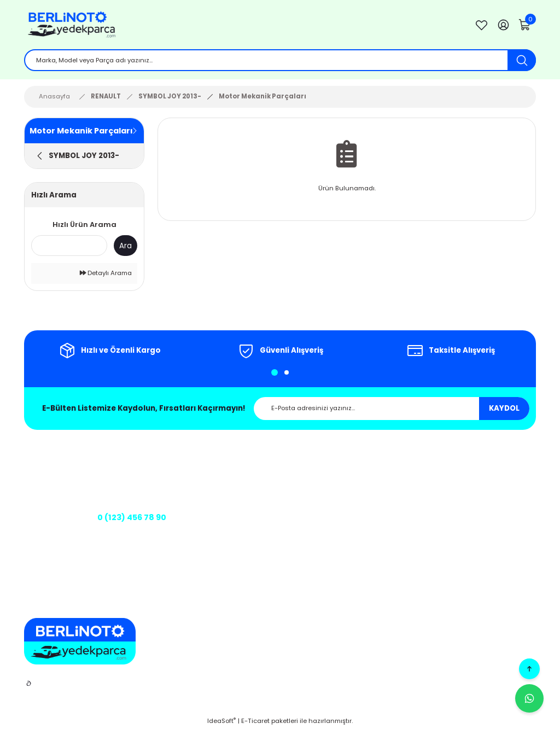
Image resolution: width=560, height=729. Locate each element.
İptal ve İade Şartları (357, 495)
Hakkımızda (246, 464)
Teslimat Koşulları (354, 542)
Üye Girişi (472, 464)
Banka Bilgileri (250, 526)
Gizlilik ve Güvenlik (355, 480)
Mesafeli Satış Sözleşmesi (366, 464)
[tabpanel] (109, 351)
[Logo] (241, 25)
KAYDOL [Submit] (504, 408)
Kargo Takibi (247, 511)
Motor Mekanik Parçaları (262, 96)
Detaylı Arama (106, 273)
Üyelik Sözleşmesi (353, 526)
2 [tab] (287, 372)
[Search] (280, 60)
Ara (126, 246)
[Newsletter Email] (392, 409)
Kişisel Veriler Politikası (361, 511)
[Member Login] (503, 25)
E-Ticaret (255, 721)
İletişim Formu (250, 495)
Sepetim (470, 480)
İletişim (239, 480)
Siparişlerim (476, 495)
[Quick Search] (69, 246)
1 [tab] (275, 372)
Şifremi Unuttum (483, 511)
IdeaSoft (221, 721)
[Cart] (525, 25)
